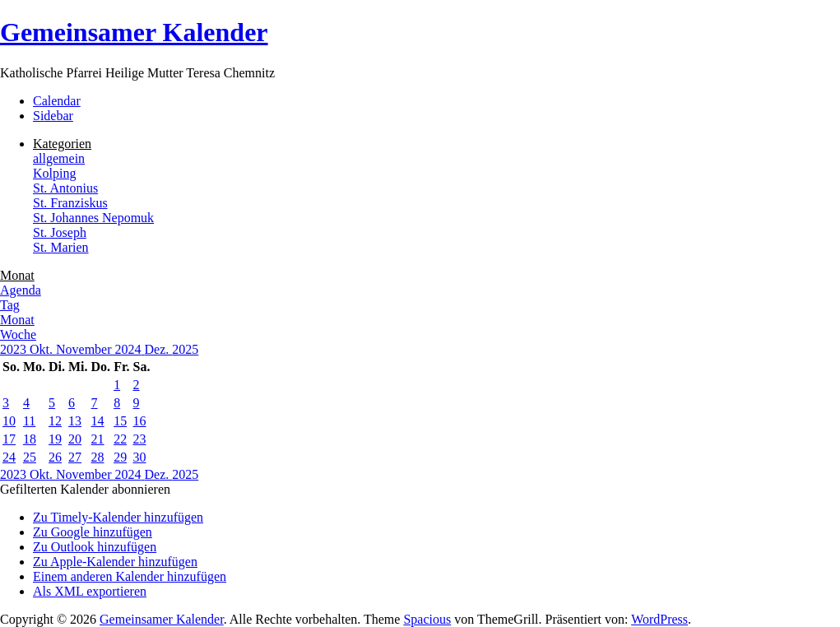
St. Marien (61, 247)
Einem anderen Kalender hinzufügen (130, 576)
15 (120, 421)
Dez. (159, 349)
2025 (185, 349)
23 (140, 439)
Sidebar (53, 116)
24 (9, 457)
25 (30, 457)
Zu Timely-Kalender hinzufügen (118, 517)
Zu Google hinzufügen (93, 532)
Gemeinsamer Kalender (134, 32)
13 (75, 421)
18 (30, 439)
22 (120, 439)
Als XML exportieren (90, 591)
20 (75, 439)
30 (140, 457)
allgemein (59, 158)
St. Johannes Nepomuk (93, 218)
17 (9, 439)
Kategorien (62, 144)
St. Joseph (60, 232)
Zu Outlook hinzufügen (95, 547)
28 (98, 457)
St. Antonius (65, 188)
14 (98, 421)
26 (55, 457)
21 (98, 439)
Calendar (57, 101)
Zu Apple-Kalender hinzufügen (115, 562)
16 (140, 421)
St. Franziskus (70, 203)
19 (55, 439)
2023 (15, 349)
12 (55, 421)
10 (9, 421)
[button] (85, 489)
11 (29, 421)
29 (120, 457)
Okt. (43, 349)
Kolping (54, 173)
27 (75, 457)
